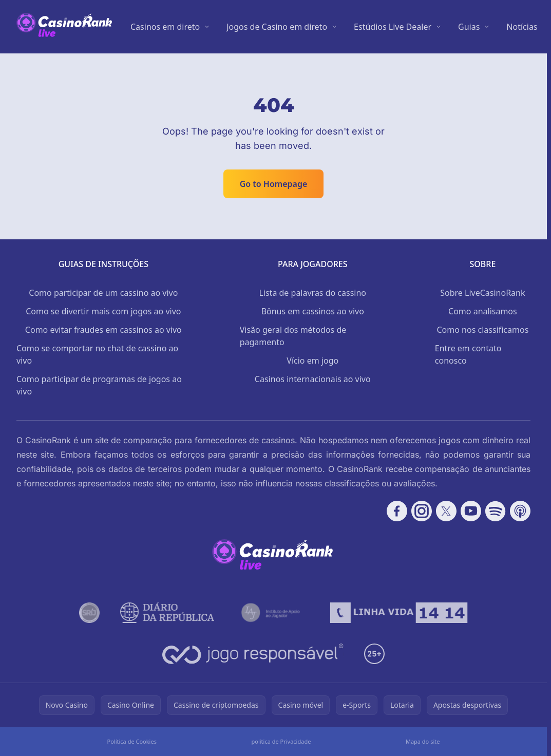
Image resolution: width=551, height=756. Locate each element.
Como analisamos (483, 311)
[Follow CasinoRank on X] (446, 511)
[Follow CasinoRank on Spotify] (496, 511)
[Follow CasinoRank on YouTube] (471, 511)
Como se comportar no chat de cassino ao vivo (97, 354)
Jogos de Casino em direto (277, 27)
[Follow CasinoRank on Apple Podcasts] (520, 511)
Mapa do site (423, 741)
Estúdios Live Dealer (393, 27)
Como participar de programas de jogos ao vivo (99, 385)
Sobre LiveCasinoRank (482, 293)
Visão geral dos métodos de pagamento (293, 336)
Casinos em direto (165, 27)
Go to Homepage (274, 184)
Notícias (522, 27)
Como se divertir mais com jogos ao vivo (103, 311)
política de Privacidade (281, 741)
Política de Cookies (132, 741)
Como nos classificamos (482, 330)
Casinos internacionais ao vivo (313, 379)
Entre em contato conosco (468, 354)
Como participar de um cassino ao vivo (103, 293)
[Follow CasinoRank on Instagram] (422, 511)
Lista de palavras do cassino (312, 293)
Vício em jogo (312, 361)
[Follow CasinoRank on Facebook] (397, 511)
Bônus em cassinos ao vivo (313, 311)
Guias (469, 27)
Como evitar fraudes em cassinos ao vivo (103, 330)
